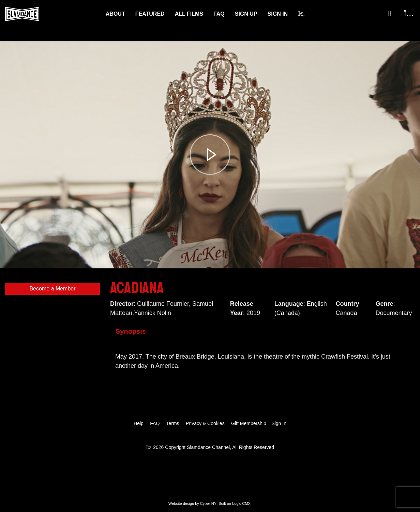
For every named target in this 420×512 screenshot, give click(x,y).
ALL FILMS (189, 14)
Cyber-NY (208, 503)
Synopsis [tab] (131, 331)
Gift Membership (249, 423)
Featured (150, 14)
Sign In (278, 14)
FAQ (219, 14)
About (115, 14)
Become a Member (52, 289)
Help (139, 423)
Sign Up (246, 14)
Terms (172, 423)
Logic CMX (241, 503)
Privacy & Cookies (205, 423)
